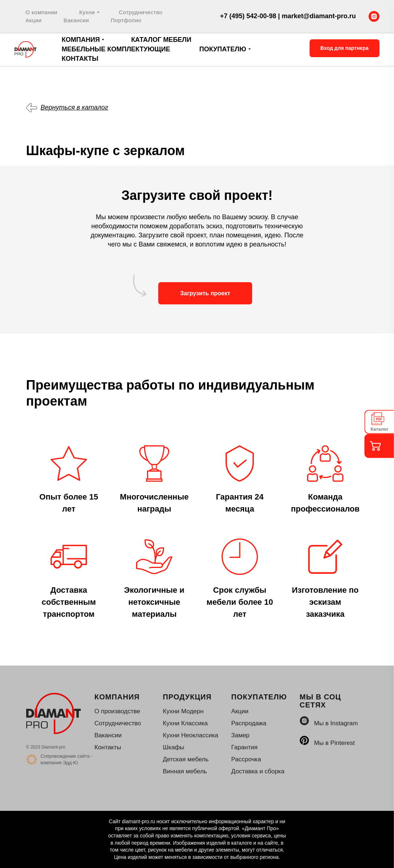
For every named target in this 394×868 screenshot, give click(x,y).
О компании (41, 12)
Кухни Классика (186, 723)
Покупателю (223, 49)
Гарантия (245, 747)
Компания (81, 40)
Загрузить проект (205, 293)
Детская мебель (186, 759)
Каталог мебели (161, 40)
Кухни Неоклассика (191, 735)
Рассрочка (246, 759)
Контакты (80, 59)
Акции (33, 20)
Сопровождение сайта (65, 756)
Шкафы (174, 747)
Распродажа (249, 723)
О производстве (118, 711)
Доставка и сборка (258, 771)
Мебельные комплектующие (116, 49)
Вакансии (76, 20)
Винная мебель (185, 771)
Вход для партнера (345, 48)
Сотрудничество (141, 12)
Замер (240, 735)
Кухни (87, 12)
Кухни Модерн (183, 711)
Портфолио (126, 20)
